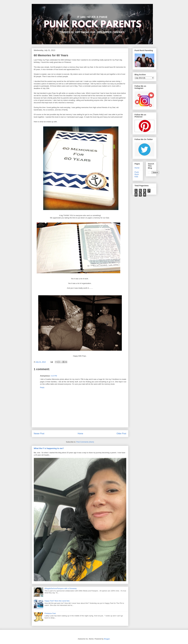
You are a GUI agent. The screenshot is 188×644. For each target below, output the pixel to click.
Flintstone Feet (50, 613)
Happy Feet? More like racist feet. (57, 601)
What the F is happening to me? (49, 448)
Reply (42, 387)
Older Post (121, 434)
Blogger (107, 639)
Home (80, 434)
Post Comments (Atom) (85, 442)
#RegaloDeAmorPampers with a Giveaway (61, 588)
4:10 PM (54, 376)
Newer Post (39, 434)
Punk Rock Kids (137, 174)
